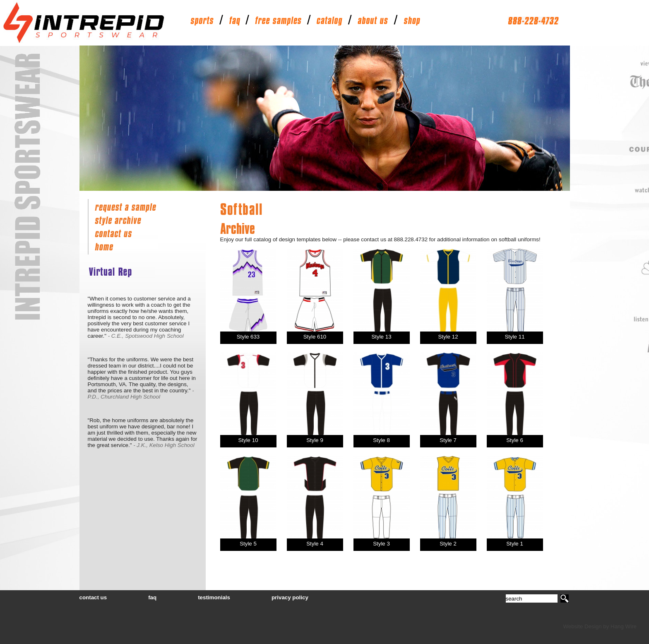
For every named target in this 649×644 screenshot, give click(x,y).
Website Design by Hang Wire (600, 626)
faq (152, 597)
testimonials (214, 597)
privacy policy (290, 597)
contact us (93, 597)
